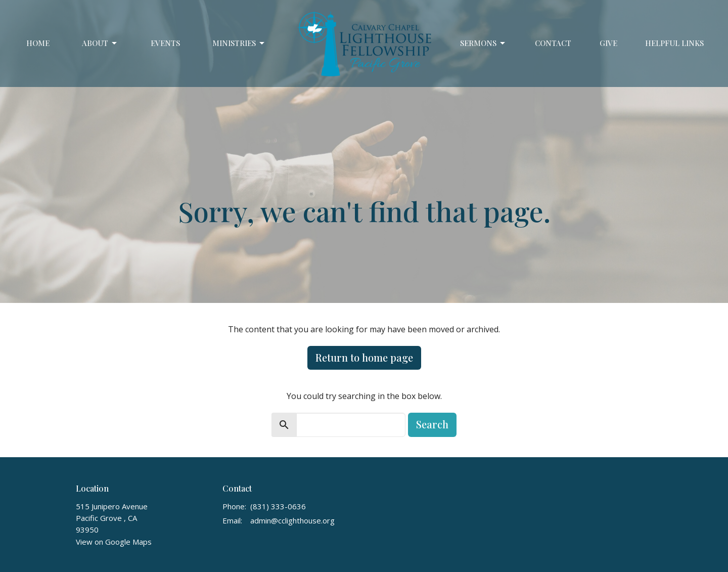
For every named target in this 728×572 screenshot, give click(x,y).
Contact (553, 43)
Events (165, 43)
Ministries (239, 43)
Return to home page (364, 357)
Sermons (483, 43)
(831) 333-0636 (278, 506)
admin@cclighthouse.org (292, 520)
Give (608, 43)
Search (432, 424)
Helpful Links (674, 43)
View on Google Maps (114, 542)
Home (38, 43)
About (100, 43)
